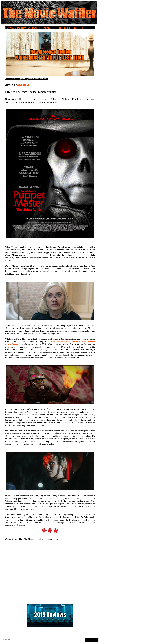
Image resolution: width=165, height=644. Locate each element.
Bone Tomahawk (58, 342)
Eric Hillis (23, 85)
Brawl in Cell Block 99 (76, 342)
